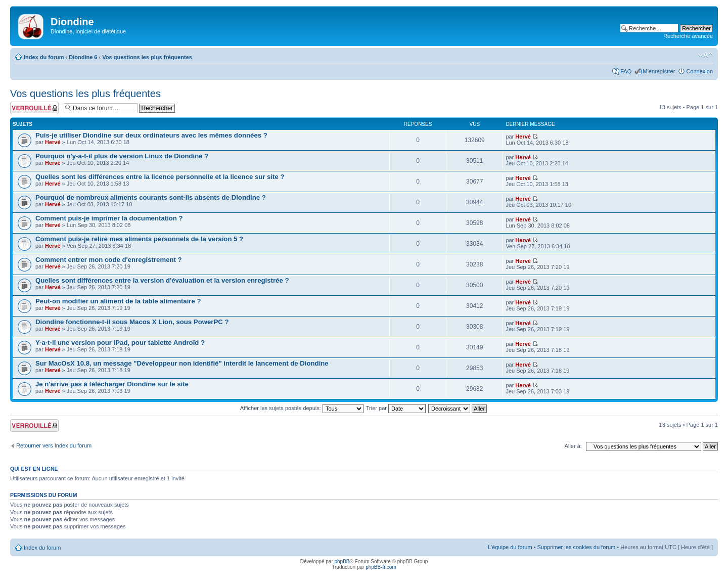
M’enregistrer (659, 71)
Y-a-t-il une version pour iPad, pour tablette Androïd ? (120, 343)
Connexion (699, 71)
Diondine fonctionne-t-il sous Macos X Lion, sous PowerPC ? (132, 322)
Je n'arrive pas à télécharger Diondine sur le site (112, 384)
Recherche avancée (688, 36)
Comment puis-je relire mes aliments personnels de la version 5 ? (139, 239)
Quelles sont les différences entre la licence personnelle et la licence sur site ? (160, 177)
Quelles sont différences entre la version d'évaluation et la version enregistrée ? (162, 280)
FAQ (626, 71)
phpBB (342, 561)
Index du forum (44, 57)
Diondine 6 (83, 57)
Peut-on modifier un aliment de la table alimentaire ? (118, 301)
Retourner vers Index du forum (54, 445)
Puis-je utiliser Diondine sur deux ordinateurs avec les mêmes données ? (151, 135)
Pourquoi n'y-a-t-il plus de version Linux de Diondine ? (122, 156)
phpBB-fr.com (381, 567)
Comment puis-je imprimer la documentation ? (109, 218)
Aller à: (573, 446)
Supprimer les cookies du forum (577, 547)
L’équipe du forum (510, 547)
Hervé (53, 142)
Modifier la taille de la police (706, 55)
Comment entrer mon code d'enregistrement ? (109, 260)
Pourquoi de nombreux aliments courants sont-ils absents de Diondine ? (151, 197)
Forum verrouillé (34, 108)
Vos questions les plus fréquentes (147, 57)
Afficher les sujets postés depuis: (302, 408)
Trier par (396, 408)
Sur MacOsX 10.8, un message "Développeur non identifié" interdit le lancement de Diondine (182, 363)
